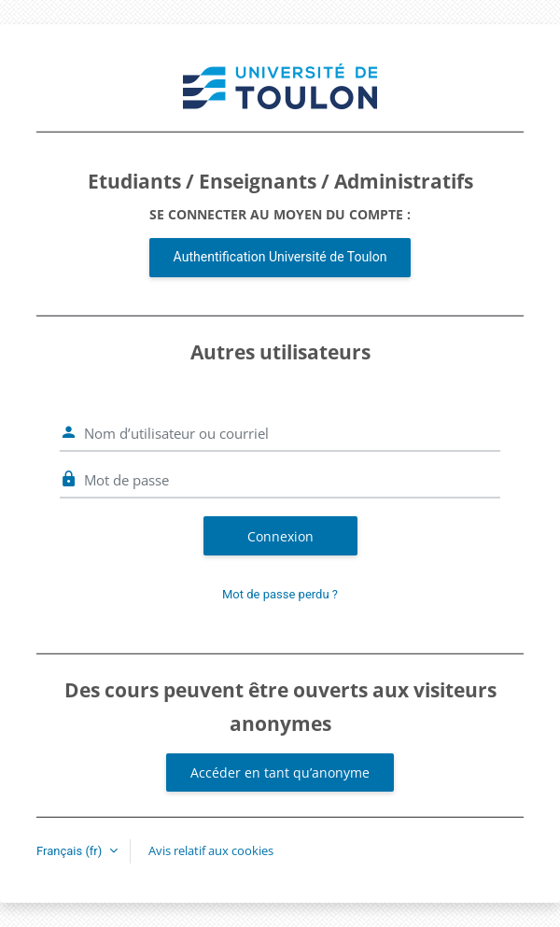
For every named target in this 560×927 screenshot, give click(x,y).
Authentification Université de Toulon (280, 257)
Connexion (280, 536)
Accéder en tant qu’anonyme (280, 772)
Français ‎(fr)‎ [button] (71, 851)
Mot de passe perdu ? (280, 594)
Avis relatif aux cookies (211, 850)
